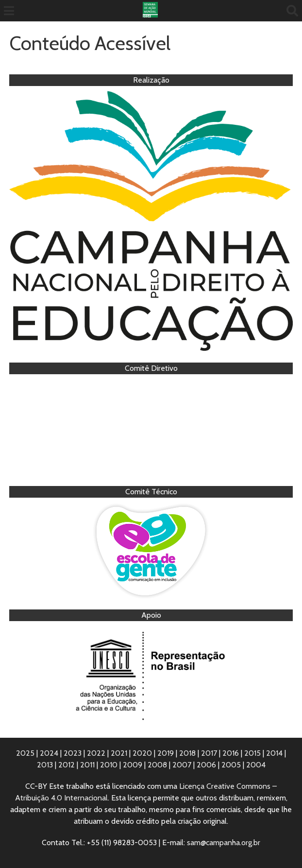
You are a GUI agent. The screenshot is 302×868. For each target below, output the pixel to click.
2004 (256, 765)
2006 (206, 765)
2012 (67, 765)
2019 (166, 753)
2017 (209, 753)
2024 (49, 753)
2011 (87, 765)
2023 (73, 753)
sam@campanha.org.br (224, 842)
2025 (25, 753)
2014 (274, 753)
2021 (119, 753)
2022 (96, 753)
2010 (109, 765)
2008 (157, 765)
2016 (231, 753)
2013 (45, 765)
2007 (182, 765)
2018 (187, 753)
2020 (142, 753)
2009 (133, 765)
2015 (252, 753)
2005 (231, 765)
